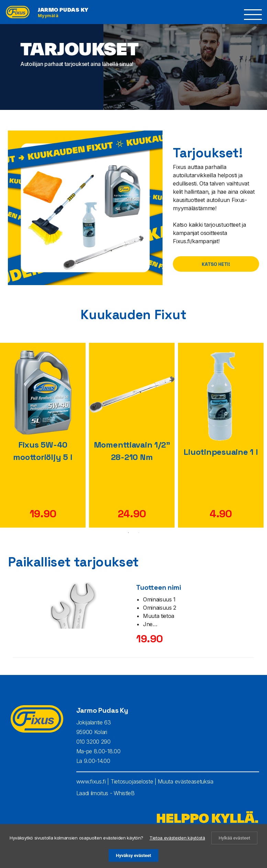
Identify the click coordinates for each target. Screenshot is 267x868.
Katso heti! (216, 264)
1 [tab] (129, 533)
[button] (253, 15)
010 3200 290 (93, 742)
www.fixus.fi (91, 781)
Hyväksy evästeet (133, 855)
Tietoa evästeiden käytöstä (177, 838)
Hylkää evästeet (234, 838)
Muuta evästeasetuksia (185, 781)
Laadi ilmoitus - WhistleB (105, 793)
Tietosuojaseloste (132, 781)
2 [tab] (139, 533)
